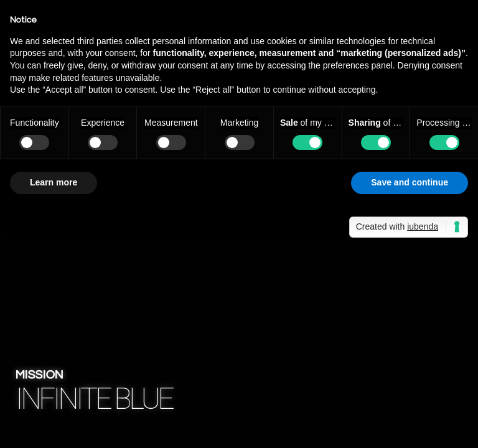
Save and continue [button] (410, 182)
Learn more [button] (54, 182)
